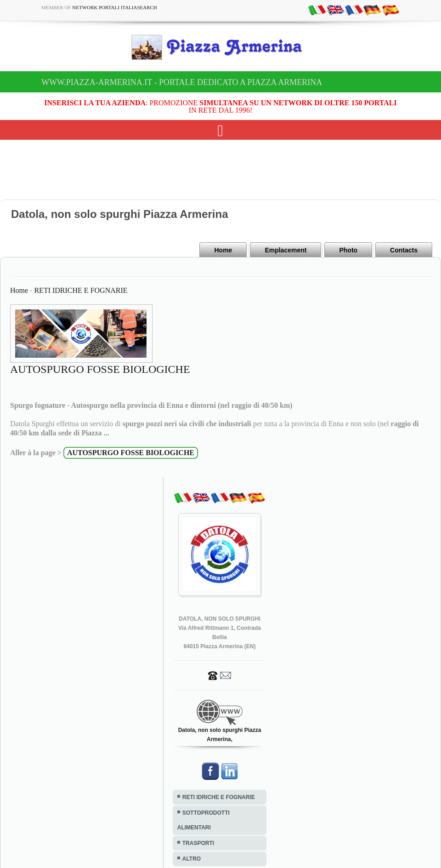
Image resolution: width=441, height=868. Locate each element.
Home (223, 250)
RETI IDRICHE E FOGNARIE (81, 290)
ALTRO (192, 859)
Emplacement (286, 250)
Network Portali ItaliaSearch (115, 7)
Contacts (404, 250)
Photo (348, 250)
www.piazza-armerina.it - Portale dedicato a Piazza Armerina (182, 82)
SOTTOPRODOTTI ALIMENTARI (204, 820)
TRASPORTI (198, 843)
